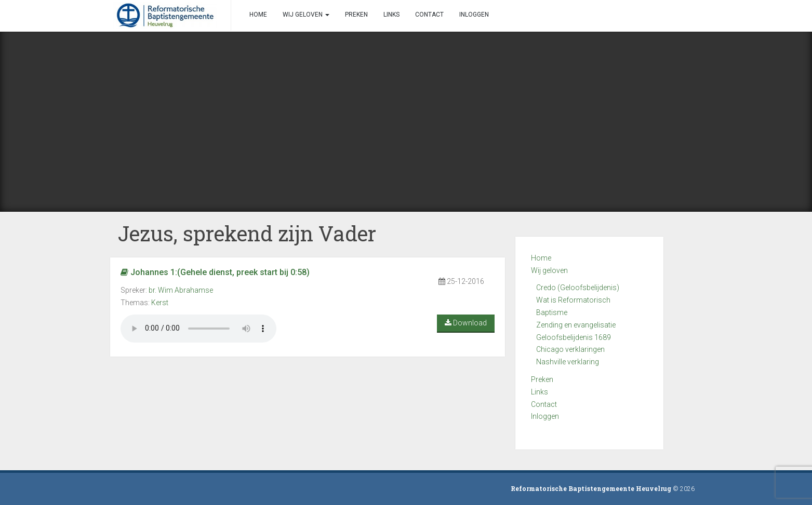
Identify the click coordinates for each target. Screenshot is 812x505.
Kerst (160, 303)
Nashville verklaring (568, 362)
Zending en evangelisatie (576, 325)
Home (541, 258)
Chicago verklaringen (570, 349)
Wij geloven (549, 270)
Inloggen (545, 416)
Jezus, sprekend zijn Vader (247, 233)
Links (540, 392)
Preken (542, 379)
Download (466, 323)
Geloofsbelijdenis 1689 (574, 337)
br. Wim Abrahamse (181, 290)
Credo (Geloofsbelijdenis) (578, 288)
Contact (544, 404)
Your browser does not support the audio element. (198, 329)
